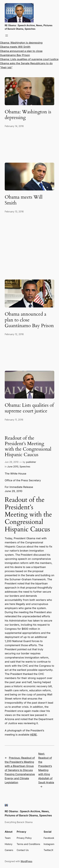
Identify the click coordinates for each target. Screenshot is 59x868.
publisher (31, 462)
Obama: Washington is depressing (21, 43)
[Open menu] (7, 36)
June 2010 (13, 467)
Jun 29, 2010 (12, 462)
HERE (33, 735)
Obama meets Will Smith (15, 47)
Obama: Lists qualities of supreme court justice (29, 59)
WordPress (26, 861)
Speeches (25, 467)
